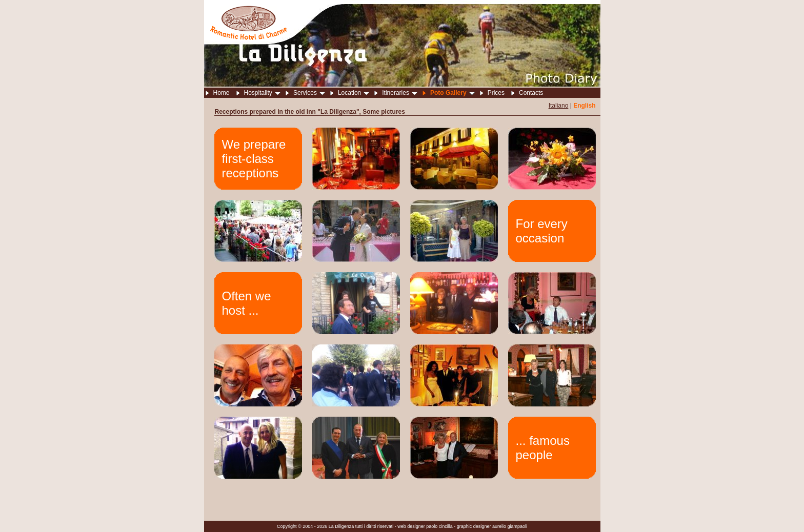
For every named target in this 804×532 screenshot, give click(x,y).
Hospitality (262, 93)
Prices (496, 93)
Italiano (559, 106)
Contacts (531, 93)
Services (309, 93)
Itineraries (400, 93)
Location (354, 93)
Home (222, 93)
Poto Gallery (453, 93)
